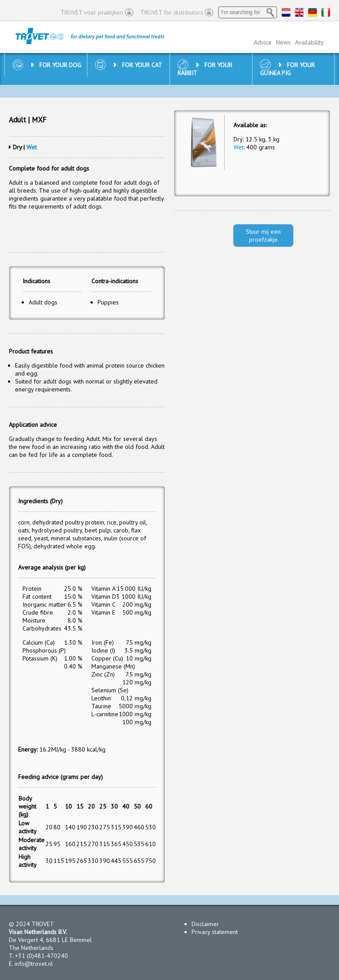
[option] (204, 142)
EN (299, 12)
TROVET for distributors (172, 12)
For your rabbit (205, 69)
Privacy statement (215, 932)
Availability (309, 42)
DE (313, 12)
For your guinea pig (287, 69)
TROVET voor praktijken (92, 12)
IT (326, 12)
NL (286, 12)
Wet (32, 147)
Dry (17, 147)
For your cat (138, 65)
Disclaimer (205, 924)
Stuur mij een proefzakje (263, 236)
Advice (263, 42)
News (283, 42)
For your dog (56, 65)
